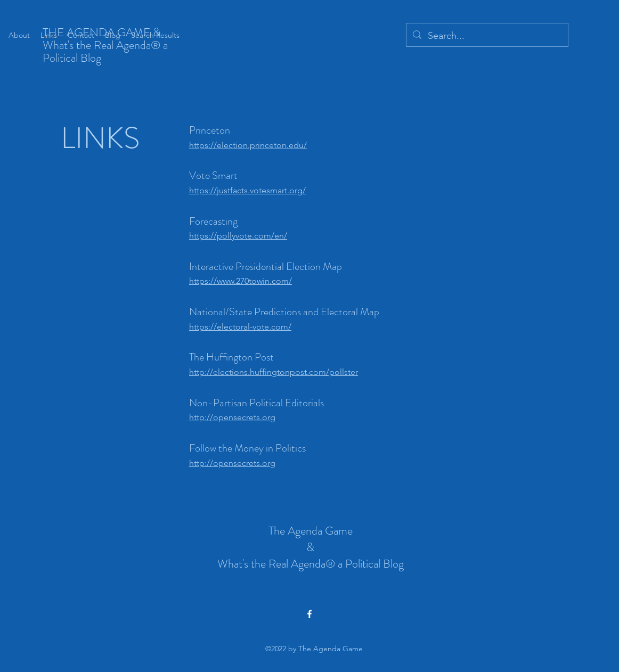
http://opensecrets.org (232, 417)
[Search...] (487, 36)
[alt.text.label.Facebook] (309, 614)
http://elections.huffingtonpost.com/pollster (274, 372)
